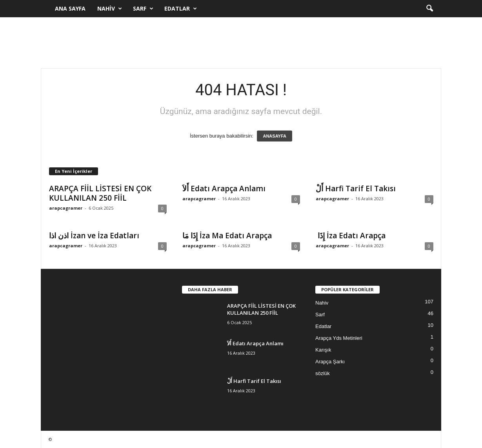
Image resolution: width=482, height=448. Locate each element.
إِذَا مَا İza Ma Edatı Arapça (227, 236)
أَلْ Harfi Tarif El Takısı (356, 189)
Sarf (143, 9)
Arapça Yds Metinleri (339, 338)
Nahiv (110, 9)
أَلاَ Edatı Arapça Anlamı (224, 189)
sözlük (323, 373)
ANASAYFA (275, 136)
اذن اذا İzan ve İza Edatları (94, 236)
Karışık (323, 350)
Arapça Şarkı (330, 362)
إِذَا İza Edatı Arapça (351, 236)
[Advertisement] (241, 43)
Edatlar (181, 9)
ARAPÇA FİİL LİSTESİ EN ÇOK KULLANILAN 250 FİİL (100, 193)
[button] (429, 9)
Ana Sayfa (70, 8)
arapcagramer (66, 208)
